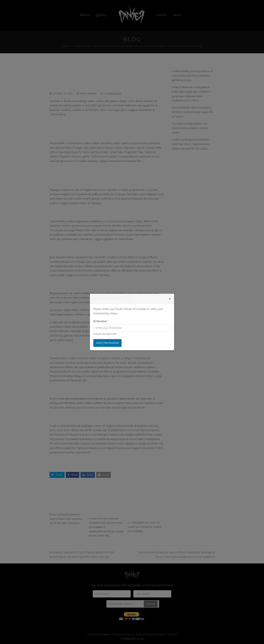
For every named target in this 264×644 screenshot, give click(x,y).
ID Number (101, 321)
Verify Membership (107, 343)
